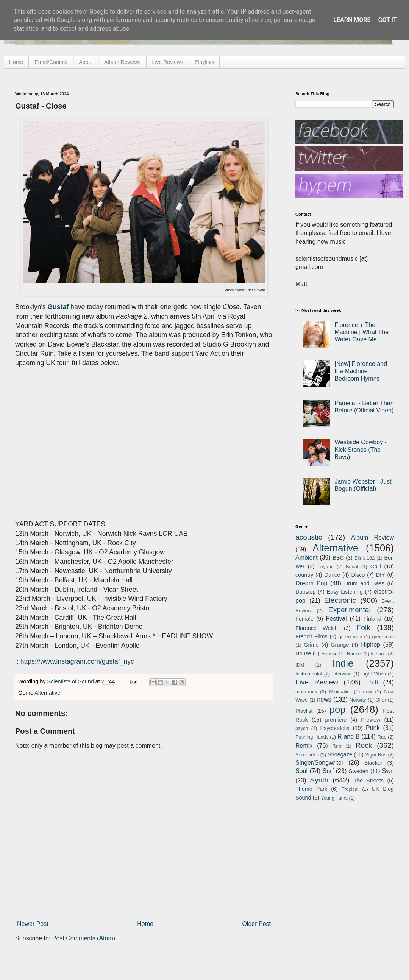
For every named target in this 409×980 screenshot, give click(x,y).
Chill (376, 566)
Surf (328, 771)
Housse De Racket (342, 654)
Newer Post (33, 924)
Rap (382, 737)
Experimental (350, 610)
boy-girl (326, 567)
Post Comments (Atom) (84, 938)
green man (350, 637)
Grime (311, 645)
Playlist (304, 711)
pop (338, 709)
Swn (388, 771)
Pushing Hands (312, 737)
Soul (301, 771)
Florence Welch (317, 628)
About (86, 62)
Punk (373, 728)
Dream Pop (311, 583)
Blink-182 (365, 558)
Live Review (317, 682)
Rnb (337, 746)
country (304, 575)
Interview (342, 674)
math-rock (306, 691)
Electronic (340, 600)
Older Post (256, 924)
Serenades (307, 755)
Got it (387, 20)
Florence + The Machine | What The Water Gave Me (361, 332)
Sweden (359, 771)
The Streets (368, 781)
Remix (304, 746)
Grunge (340, 645)
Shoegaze (340, 754)
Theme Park (311, 789)
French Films (311, 636)
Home (16, 62)
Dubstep (306, 592)
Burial (352, 567)
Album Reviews (122, 62)
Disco (358, 575)
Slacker (373, 763)
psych (302, 728)
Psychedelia (335, 728)
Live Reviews (168, 62)
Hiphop (371, 645)
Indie (343, 663)
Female (304, 619)
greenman (383, 637)
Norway (358, 700)
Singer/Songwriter (319, 763)
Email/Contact (51, 62)
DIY (381, 575)
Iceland (379, 654)
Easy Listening (345, 592)
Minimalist (340, 691)
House (303, 653)
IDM (300, 665)
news (324, 699)
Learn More (352, 20)
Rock (364, 745)
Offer (381, 700)
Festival (336, 618)
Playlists (204, 62)
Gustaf (58, 307)
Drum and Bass (364, 583)
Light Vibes (374, 674)
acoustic (309, 537)
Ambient (307, 558)
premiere (336, 720)
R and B (349, 737)
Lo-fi (372, 682)
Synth (319, 780)
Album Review (372, 537)
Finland (372, 619)
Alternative (47, 693)
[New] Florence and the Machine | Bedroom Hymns (361, 371)
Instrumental (309, 674)
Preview (371, 720)
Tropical (350, 789)
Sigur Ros (376, 755)
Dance (332, 575)
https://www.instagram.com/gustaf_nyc (77, 661)
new (368, 691)
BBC (338, 558)
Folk (364, 628)
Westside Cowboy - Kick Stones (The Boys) (361, 449)
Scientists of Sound (71, 681)
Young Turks (334, 798)
